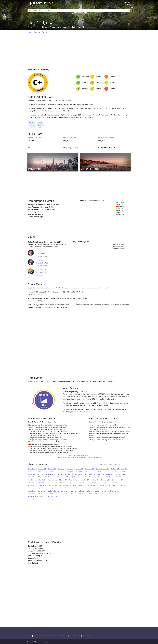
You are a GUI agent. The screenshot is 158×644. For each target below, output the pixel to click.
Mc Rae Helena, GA (102, 469)
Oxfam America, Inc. (82, 455)
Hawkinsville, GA (90, 474)
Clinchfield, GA (92, 486)
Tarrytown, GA (114, 486)
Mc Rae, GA (95, 480)
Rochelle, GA (67, 486)
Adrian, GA (82, 491)
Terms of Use (38, 636)
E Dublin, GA (63, 480)
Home (30, 32)
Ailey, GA (123, 486)
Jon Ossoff (41, 253)
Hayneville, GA (32, 486)
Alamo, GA (101, 474)
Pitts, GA (73, 491)
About (29, 636)
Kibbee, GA (64, 491)
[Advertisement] (79, 49)
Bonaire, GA (42, 491)
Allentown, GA (78, 474)
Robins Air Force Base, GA (36, 497)
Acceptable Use (75, 636)
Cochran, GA (115, 469)
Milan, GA (40, 474)
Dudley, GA (31, 474)
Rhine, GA (68, 474)
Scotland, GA (52, 480)
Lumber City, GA (100, 491)
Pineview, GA (73, 480)
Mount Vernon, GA (79, 486)
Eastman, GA (42, 469)
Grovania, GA (32, 491)
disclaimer (86, 636)
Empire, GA (79, 469)
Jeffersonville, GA (45, 486)
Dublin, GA (59, 474)
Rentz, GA (61, 469)
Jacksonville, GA (53, 491)
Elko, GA (90, 491)
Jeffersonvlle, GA (118, 480)
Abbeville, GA (42, 480)
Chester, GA (52, 469)
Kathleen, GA (103, 486)
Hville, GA (109, 474)
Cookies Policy (62, 636)
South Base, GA (52, 497)
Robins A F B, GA (113, 491)
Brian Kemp (41, 272)
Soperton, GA (57, 486)
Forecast (128, 4)
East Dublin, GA (120, 474)
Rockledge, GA (84, 480)
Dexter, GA (70, 469)
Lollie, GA (124, 469)
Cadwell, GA (32, 469)
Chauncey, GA (89, 469)
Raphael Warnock (44, 263)
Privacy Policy (50, 636)
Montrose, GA (50, 474)
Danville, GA (32, 480)
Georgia (37, 32)
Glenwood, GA (105, 480)
